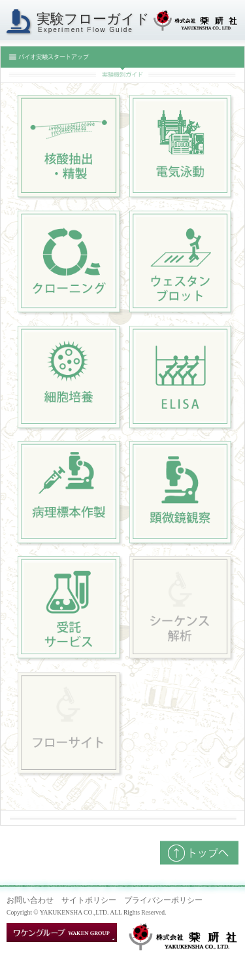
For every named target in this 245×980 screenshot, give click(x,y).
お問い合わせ (30, 900)
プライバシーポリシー (163, 900)
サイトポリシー (89, 900)
